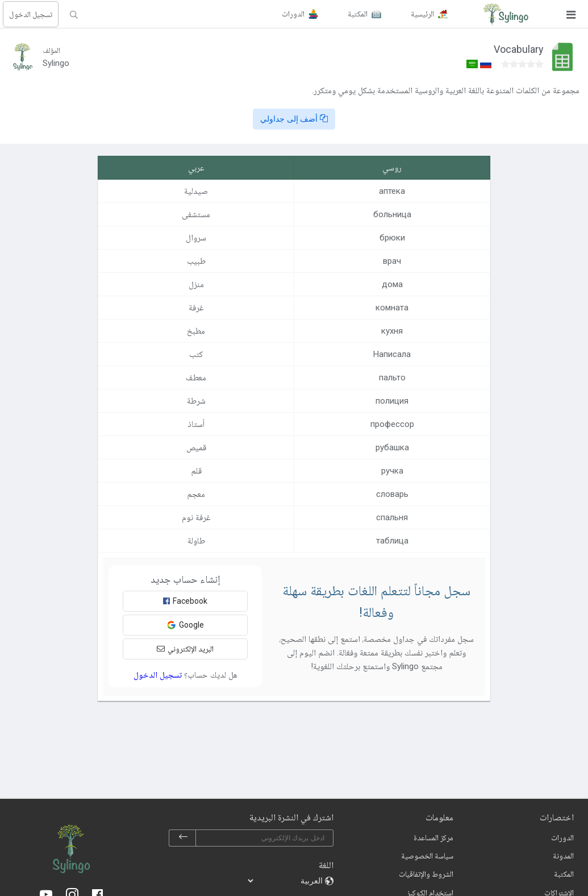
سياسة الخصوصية (427, 856)
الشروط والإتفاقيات (426, 874)
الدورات (562, 837)
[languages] (286, 881)
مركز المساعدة (433, 837)
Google (185, 625)
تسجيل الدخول (31, 14)
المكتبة (564, 874)
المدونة (563, 856)
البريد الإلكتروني (185, 649)
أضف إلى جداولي (294, 119)
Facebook (185, 601)
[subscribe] (183, 838)
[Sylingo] (506, 14)
